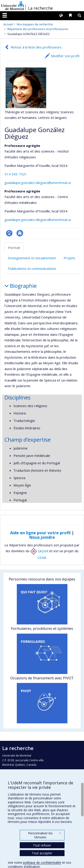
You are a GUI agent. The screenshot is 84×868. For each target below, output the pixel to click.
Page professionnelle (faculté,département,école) (9, 233)
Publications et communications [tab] (32, 268)
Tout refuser (42, 845)
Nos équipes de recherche (35, 24)
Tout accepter (42, 853)
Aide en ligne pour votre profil (40, 533)
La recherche (40, 8)
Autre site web (20, 233)
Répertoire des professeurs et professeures (38, 29)
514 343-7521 (16, 174)
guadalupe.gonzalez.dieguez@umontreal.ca (38, 183)
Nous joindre (42, 537)
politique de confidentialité (42, 863)
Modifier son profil (65, 56)
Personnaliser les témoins (44, 835)
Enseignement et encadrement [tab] (32, 258)
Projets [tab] (69, 258)
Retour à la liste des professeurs (36, 47)
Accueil (8, 24)
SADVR (39, 551)
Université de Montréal (13, 6)
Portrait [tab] (14, 248)
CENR (42, 558)
